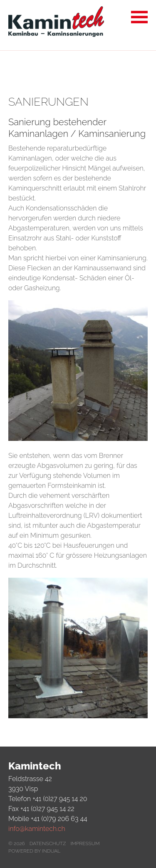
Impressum (85, 843)
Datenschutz (48, 843)
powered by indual (34, 851)
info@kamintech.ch (37, 829)
